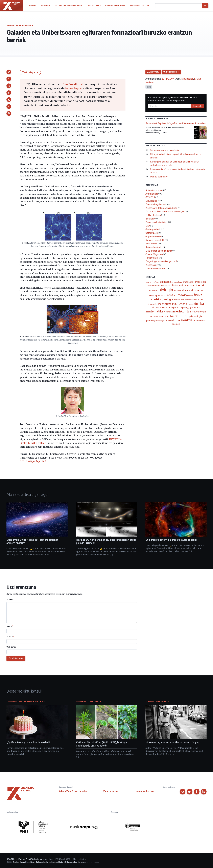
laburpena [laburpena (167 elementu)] (173, 307)
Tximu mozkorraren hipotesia (164, 150)
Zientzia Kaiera (111, 791)
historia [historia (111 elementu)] (177, 300)
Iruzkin (10, 599)
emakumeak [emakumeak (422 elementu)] (176, 295)
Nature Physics (74, 88)
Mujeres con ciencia (88, 702)
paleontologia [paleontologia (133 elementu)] (195, 316)
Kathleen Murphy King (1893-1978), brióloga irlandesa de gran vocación (101, 744)
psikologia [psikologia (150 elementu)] (151, 321)
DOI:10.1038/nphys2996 (33, 461)
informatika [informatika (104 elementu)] (153, 304)
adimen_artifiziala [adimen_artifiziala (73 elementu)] (153, 282)
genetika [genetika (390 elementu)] (155, 299)
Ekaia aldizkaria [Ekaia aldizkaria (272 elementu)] (193, 290)
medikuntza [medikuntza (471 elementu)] (182, 311)
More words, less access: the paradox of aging (172, 742)
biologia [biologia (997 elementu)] (166, 290)
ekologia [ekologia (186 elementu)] (154, 295)
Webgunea (11, 647)
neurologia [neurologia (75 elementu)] (154, 317)
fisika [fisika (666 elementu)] (198, 295)
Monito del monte (159, 177)
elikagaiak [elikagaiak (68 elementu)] (163, 296)
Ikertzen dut (151, 244)
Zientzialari (151, 265)
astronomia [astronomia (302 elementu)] (186, 285)
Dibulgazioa (12, 25)
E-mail (10, 637)
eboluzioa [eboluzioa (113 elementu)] (178, 291)
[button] (9, 72)
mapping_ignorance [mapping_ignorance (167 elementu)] (190, 307)
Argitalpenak (152, 194)
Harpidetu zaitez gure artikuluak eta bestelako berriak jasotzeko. (172, 99)
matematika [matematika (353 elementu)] (155, 311)
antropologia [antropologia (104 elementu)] (177, 282)
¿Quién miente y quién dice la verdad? (28, 742)
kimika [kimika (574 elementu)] (199, 304)
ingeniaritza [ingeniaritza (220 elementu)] (165, 304)
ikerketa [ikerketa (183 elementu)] (199, 300)
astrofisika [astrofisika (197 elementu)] (172, 285)
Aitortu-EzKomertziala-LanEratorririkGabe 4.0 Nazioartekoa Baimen (57, 862)
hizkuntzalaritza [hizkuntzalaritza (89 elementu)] (187, 300)
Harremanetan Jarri (145, 791)
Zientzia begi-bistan (155, 204)
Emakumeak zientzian (156, 222)
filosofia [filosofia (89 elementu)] (190, 296)
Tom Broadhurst (73, 84)
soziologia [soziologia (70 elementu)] (161, 321)
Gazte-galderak (153, 229)
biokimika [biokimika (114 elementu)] (154, 291)
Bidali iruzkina (16, 658)
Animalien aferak (154, 190)
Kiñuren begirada (154, 247)
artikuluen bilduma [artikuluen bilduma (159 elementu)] (157, 286)
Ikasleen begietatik (155, 240)
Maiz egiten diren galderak (159, 251)
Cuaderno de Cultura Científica (26, 702)
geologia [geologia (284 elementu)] (168, 299)
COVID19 (150, 197)
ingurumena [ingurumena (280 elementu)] (180, 304)
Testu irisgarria (30, 72)
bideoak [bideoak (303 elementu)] (199, 285)
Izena (10, 626)
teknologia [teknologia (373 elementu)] (172, 320)
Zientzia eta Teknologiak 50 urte (161, 208)
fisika (149, 87)
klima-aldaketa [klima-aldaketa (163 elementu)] (160, 307)
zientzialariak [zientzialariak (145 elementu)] (199, 321)
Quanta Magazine (154, 254)
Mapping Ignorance (157, 702)
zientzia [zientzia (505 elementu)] (186, 320)
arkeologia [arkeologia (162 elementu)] (200, 282)
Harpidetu (198, 106)
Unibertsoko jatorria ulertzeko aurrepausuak (171, 540)
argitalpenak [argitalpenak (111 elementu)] (188, 282)
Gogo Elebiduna (153, 237)
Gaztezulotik (152, 233)
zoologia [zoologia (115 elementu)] (176, 324)
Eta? (148, 226)
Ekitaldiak (150, 219)
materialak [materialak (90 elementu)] (168, 312)
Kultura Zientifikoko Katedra (73, 791)
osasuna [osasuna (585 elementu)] (182, 316)
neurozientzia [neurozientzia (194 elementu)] (166, 316)
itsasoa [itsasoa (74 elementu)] (190, 304)
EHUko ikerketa (26, 25)
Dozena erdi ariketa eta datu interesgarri (165, 211)
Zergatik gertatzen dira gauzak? (161, 261)
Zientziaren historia (155, 268)
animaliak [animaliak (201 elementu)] (165, 282)
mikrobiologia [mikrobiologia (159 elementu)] (199, 312)
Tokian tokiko (152, 258)
